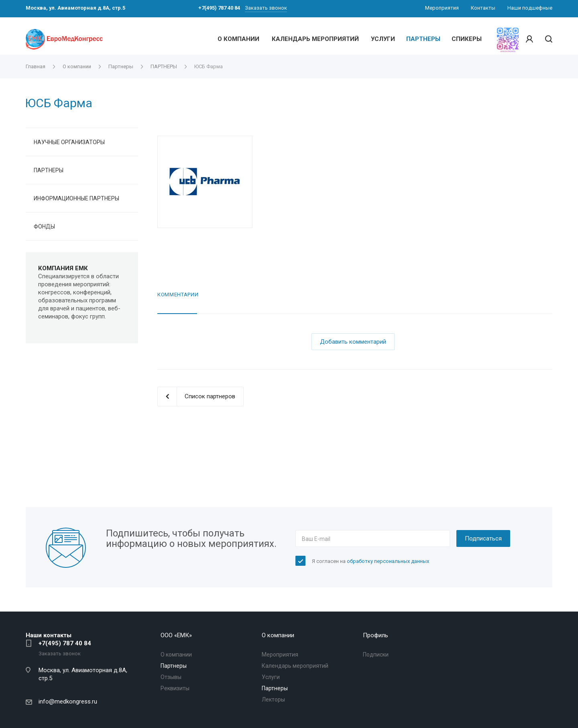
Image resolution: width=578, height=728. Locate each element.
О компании (176, 655)
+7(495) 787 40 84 (65, 643)
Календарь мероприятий (295, 666)
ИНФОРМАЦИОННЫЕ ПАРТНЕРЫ (76, 198)
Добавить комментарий (353, 342)
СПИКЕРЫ (467, 39)
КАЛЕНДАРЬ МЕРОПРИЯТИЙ (315, 39)
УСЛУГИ (383, 39)
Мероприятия (280, 655)
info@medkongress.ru (68, 701)
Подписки (376, 655)
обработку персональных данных (388, 561)
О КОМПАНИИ (238, 39)
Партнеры (174, 666)
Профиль (375, 635)
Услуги (271, 677)
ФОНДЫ (44, 226)
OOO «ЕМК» (176, 635)
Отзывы (171, 677)
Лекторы (273, 699)
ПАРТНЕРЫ (423, 39)
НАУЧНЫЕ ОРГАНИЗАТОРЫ (69, 142)
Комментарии (178, 295)
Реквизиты (175, 688)
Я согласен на (370, 561)
